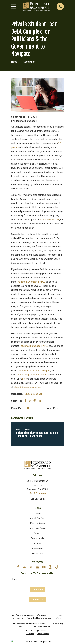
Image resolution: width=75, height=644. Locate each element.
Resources (38, 548)
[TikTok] (57, 567)
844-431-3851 (38, 499)
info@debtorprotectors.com (27, 387)
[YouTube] (44, 567)
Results (38, 533)
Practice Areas (37, 523)
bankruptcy (45, 371)
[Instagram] (50, 567)
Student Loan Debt (34, 394)
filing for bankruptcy (49, 220)
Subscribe (38, 589)
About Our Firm (38, 518)
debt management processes (32, 375)
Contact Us (38, 599)
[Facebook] (18, 567)
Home (38, 513)
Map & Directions (37, 493)
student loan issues (29, 371)
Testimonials (38, 538)
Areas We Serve (37, 528)
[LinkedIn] (37, 567)
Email (15, 579)
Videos (38, 543)
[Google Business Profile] (25, 567)
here (24, 379)
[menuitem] (30, 634)
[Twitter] (31, 567)
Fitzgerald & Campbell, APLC (31, 282)
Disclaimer (37, 553)
